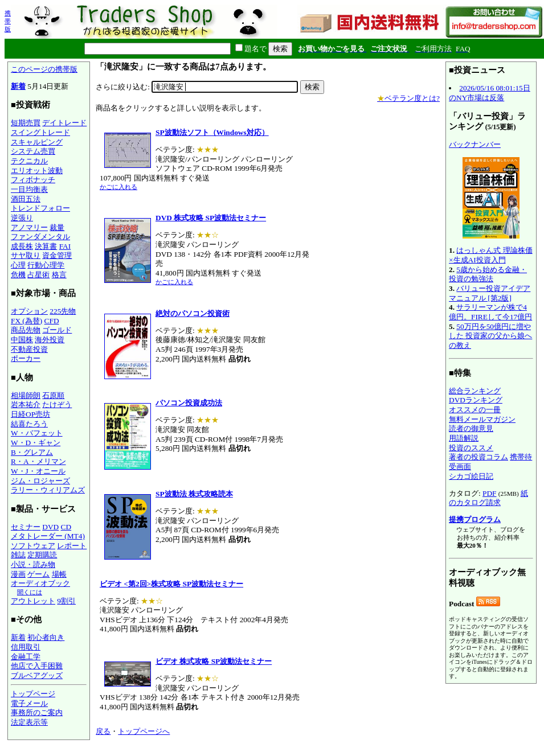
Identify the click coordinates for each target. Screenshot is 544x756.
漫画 (18, 574)
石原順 (53, 395)
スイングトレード (40, 132)
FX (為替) (26, 321)
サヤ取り (26, 255)
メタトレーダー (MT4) (48, 536)
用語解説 (464, 438)
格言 (59, 275)
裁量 (57, 227)
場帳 (59, 574)
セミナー (26, 527)
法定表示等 (29, 722)
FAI (65, 246)
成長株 (22, 246)
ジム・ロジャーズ (40, 481)
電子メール (29, 703)
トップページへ (144, 731)
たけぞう (57, 404)
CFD (52, 321)
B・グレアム (32, 452)
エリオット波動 (37, 170)
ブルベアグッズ (37, 675)
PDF (489, 493)
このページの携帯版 (44, 69)
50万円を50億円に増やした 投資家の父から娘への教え (490, 336)
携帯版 (8, 21)
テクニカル (29, 161)
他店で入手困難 (37, 666)
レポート (72, 546)
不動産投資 (29, 349)
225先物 (63, 311)
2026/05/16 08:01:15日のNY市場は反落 (490, 93)
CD (66, 527)
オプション (29, 311)
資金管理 (57, 255)
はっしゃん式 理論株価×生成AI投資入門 (491, 255)
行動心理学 (46, 265)
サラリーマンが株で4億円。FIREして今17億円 (490, 312)
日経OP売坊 (30, 414)
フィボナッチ (33, 180)
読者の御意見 (471, 428)
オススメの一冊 (475, 410)
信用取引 (26, 647)
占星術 (38, 275)
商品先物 (26, 330)
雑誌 (18, 555)
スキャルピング (37, 142)
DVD (50, 527)
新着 (18, 86)
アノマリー (29, 227)
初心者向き (46, 637)
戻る (103, 731)
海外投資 (50, 340)
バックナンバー (475, 144)
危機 (18, 275)
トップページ (33, 694)
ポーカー (26, 358)
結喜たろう (29, 424)
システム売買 (33, 151)
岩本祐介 (26, 404)
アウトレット (33, 601)
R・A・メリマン (38, 461)
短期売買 (26, 123)
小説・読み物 (33, 564)
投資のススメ (471, 448)
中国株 (22, 340)
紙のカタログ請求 (488, 498)
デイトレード (64, 123)
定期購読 (42, 555)
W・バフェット (37, 433)
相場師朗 (26, 395)
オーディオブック (40, 583)
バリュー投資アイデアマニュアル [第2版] (490, 293)
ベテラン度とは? (408, 98)
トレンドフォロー (40, 208)
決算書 (46, 246)
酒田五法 (26, 199)
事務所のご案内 (37, 712)
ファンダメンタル (40, 237)
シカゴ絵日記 (471, 476)
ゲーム (38, 574)
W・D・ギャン (36, 443)
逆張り (22, 218)
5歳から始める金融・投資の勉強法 (488, 274)
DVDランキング (476, 400)
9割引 (66, 601)
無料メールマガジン (482, 419)
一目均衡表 (29, 189)
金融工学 (26, 657)
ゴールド (57, 330)
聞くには (30, 592)
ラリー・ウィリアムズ (48, 490)
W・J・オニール (38, 471)
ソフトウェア (33, 546)
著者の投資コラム (478, 457)
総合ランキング (475, 391)
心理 (18, 265)
